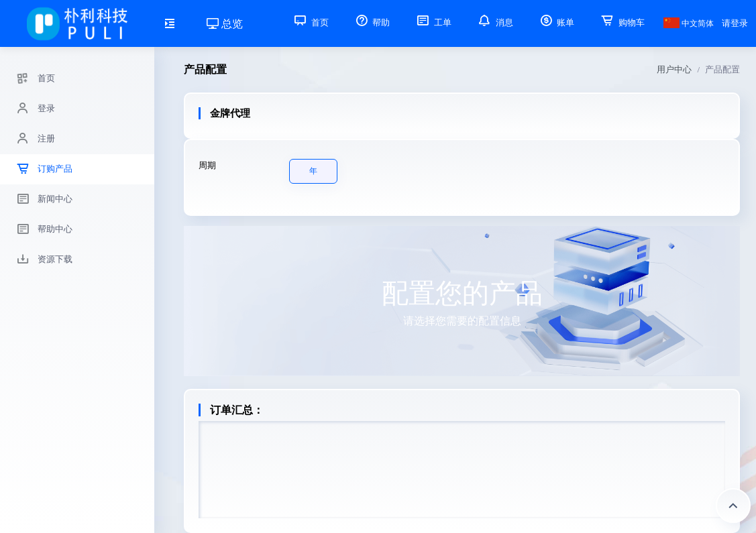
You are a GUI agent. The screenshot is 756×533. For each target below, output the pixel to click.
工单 (433, 22)
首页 (310, 22)
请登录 (735, 23)
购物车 (622, 22)
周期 (207, 165)
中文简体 (689, 23)
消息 (494, 22)
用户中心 (674, 69)
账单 (556, 22)
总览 (225, 24)
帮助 (372, 22)
